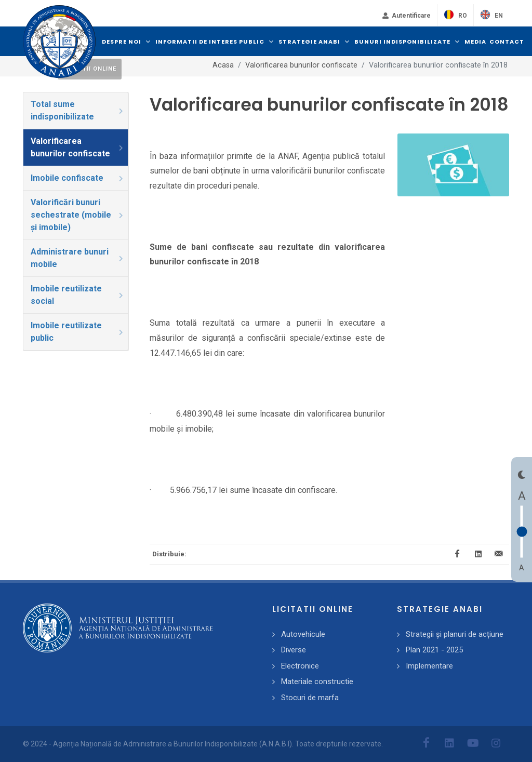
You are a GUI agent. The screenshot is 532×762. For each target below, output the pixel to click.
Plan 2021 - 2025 (434, 650)
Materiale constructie (317, 681)
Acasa (223, 65)
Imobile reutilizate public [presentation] (78, 332)
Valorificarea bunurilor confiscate (301, 65)
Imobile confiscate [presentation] (78, 178)
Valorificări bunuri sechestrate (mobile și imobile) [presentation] (78, 215)
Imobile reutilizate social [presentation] (78, 295)
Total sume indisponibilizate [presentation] (78, 110)
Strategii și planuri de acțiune (455, 634)
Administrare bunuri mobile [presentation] (78, 258)
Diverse (294, 650)
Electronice (300, 666)
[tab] (76, 111)
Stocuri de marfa (310, 698)
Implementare (429, 666)
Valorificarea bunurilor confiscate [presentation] (78, 147)
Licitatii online (90, 69)
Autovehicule (303, 634)
